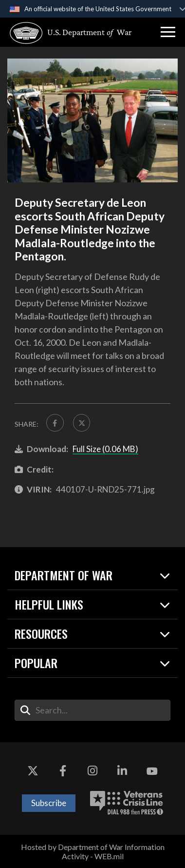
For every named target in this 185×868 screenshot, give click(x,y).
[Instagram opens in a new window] (92, 771)
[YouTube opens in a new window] (152, 771)
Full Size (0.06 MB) (105, 449)
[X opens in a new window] (33, 771)
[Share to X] (82, 423)
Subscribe (49, 803)
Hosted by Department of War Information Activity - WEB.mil (93, 851)
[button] (168, 32)
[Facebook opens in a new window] (63, 771)
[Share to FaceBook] (55, 423)
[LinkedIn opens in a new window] (122, 771)
